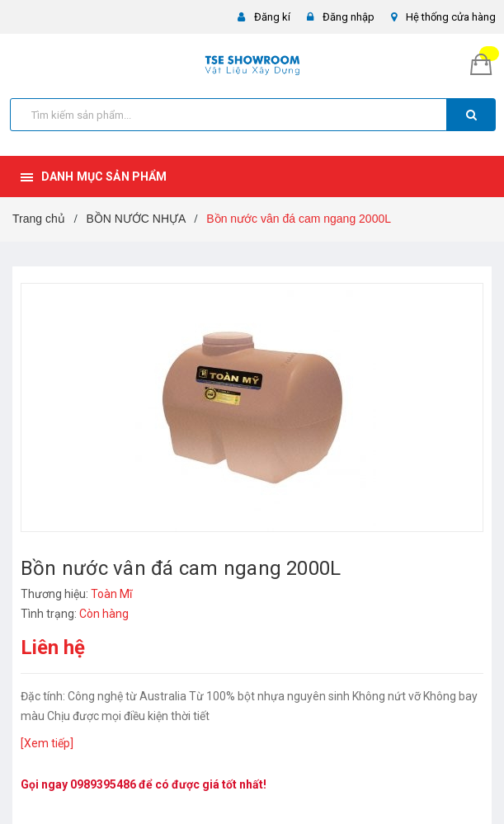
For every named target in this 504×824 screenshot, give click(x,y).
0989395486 (103, 784)
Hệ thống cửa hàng (451, 17)
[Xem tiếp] (47, 743)
